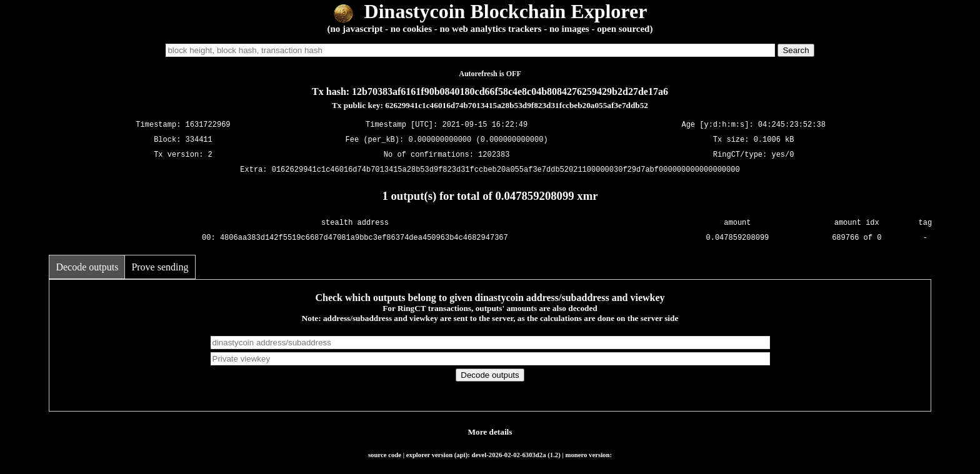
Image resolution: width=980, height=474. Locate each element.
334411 (199, 140)
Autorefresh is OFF (490, 74)
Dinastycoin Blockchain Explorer (490, 11)
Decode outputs (87, 267)
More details (490, 432)
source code (385, 455)
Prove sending (160, 267)
